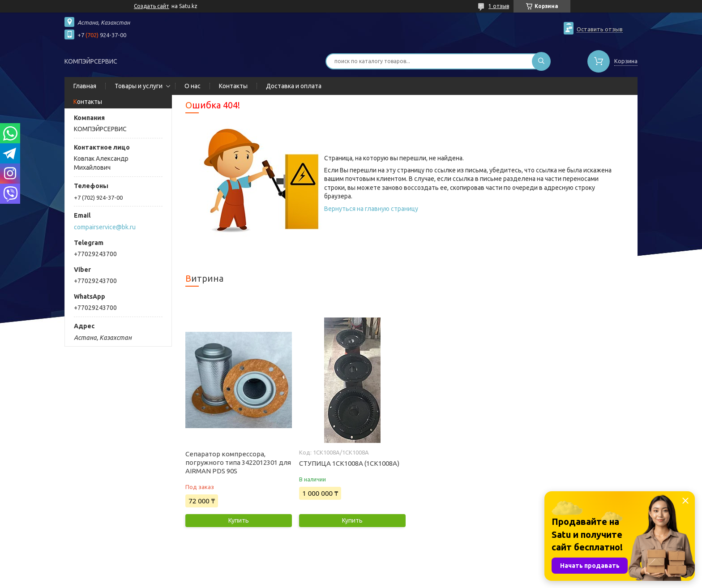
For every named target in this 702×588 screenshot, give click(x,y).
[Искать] (541, 61)
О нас (193, 86)
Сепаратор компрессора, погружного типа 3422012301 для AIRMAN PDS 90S (238, 462)
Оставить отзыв (600, 29)
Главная (85, 86)
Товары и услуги (139, 86)
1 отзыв (499, 6)
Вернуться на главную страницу (371, 209)
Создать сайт (152, 6)
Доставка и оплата (294, 86)
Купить (239, 520)
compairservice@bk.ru (105, 227)
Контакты (233, 86)
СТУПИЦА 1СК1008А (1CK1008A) (349, 463)
